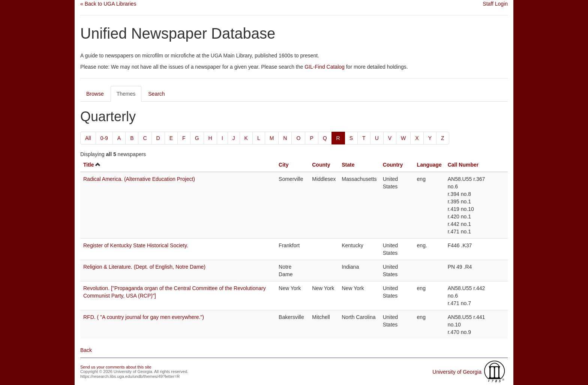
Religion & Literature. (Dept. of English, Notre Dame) (144, 267)
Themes (126, 94)
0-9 (104, 138)
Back (86, 350)
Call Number (463, 165)
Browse (95, 94)
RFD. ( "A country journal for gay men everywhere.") (144, 317)
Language (429, 165)
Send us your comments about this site (116, 367)
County (321, 165)
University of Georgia (457, 372)
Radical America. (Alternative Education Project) (139, 179)
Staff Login (495, 4)
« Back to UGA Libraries (108, 4)
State (348, 165)
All (88, 138)
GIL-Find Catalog (325, 67)
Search (156, 94)
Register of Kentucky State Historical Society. (136, 245)
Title (89, 165)
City (283, 165)
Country (393, 165)
